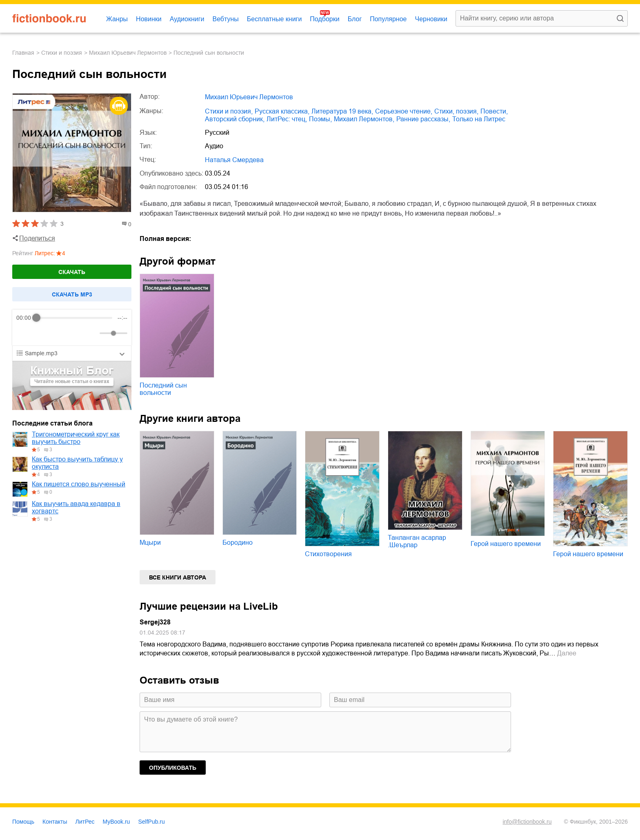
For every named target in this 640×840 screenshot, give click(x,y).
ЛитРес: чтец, (287, 119)
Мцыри (150, 543)
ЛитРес (85, 822)
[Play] (42, 333)
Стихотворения (328, 554)
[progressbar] (74, 318)
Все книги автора (178, 577)
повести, (494, 111)
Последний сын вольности (163, 389)
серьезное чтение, (404, 111)
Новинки (149, 19)
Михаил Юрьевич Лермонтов (128, 53)
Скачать (72, 272)
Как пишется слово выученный (79, 484)
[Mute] (92, 333)
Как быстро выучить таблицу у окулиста (77, 463)
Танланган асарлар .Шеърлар (417, 541)
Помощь (23, 822)
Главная (23, 53)
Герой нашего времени (506, 544)
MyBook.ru (117, 822)
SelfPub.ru (151, 822)
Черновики (431, 19)
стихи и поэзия (62, 53)
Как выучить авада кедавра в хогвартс (76, 507)
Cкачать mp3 (72, 294)
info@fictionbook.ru (527, 822)
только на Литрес (479, 119)
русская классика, (282, 111)
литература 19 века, (342, 111)
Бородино (238, 543)
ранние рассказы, (423, 119)
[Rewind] (25, 333)
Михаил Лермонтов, (364, 119)
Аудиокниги (187, 19)
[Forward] (60, 333)
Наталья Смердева (234, 160)
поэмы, (320, 119)
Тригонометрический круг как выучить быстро (76, 438)
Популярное (388, 19)
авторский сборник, (235, 119)
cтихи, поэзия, (456, 111)
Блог (355, 19)
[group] (72, 328)
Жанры (117, 19)
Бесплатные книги (274, 19)
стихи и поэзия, (229, 111)
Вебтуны (225, 19)
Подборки (324, 19)
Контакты (55, 822)
